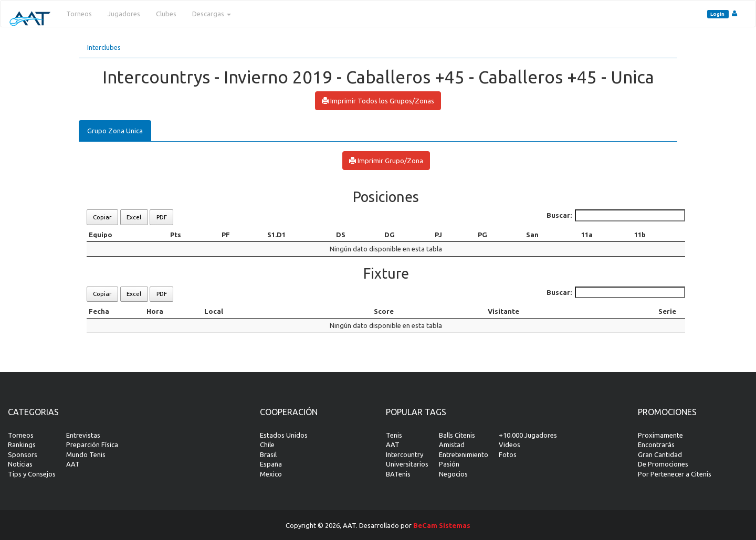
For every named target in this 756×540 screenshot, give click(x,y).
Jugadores (124, 14)
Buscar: (616, 215)
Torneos (79, 14)
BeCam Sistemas (442, 525)
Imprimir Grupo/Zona (386, 161)
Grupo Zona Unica (115, 131)
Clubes (166, 14)
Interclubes (104, 47)
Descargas (212, 14)
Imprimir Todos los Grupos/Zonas (378, 101)
